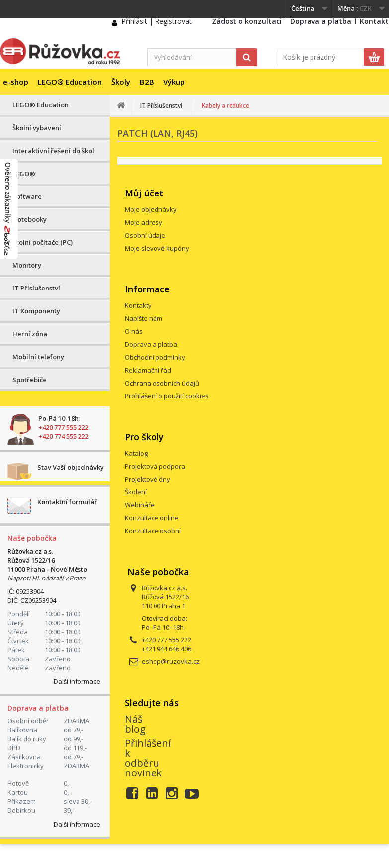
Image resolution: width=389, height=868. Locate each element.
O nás (134, 331)
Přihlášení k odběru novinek (148, 758)
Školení (136, 492)
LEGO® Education (70, 82)
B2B (147, 82)
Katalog (136, 453)
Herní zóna (30, 334)
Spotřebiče (30, 380)
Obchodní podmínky (155, 357)
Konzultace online (152, 518)
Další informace (77, 681)
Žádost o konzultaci (247, 21)
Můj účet (144, 193)
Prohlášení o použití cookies (167, 396)
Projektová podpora (155, 466)
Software (27, 196)
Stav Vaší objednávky (71, 467)
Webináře (140, 505)
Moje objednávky (151, 209)
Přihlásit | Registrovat (156, 21)
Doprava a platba (321, 21)
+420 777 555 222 (63, 427)
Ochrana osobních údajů (162, 383)
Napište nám (144, 318)
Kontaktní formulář (67, 502)
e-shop (16, 82)
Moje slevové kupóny (157, 248)
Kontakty (138, 305)
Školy (121, 82)
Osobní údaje (145, 235)
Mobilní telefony (38, 357)
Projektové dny (148, 479)
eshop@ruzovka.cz (171, 661)
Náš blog (135, 724)
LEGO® (24, 174)
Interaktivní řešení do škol (53, 151)
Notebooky (30, 219)
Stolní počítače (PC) (42, 242)
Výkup (174, 82)
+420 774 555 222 (63, 436)
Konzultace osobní (153, 531)
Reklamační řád (148, 370)
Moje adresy (144, 222)
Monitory (27, 265)
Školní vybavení (37, 128)
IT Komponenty (36, 311)
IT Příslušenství (36, 288)
